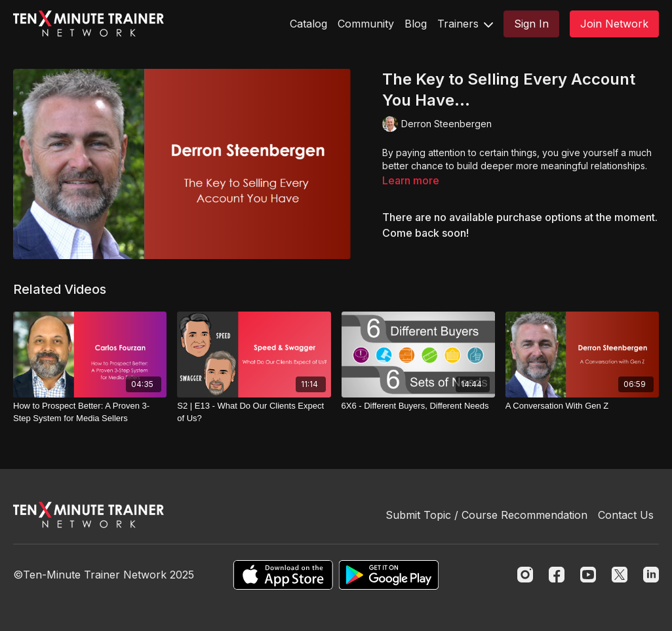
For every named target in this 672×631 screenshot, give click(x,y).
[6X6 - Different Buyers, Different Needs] (418, 406)
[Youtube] (588, 575)
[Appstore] (283, 575)
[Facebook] (557, 575)
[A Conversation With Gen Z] (582, 406)
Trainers (465, 24)
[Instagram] (525, 575)
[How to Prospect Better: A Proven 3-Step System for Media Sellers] (90, 412)
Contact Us (626, 515)
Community (366, 24)
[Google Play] (389, 575)
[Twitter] (620, 575)
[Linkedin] (651, 575)
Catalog (308, 24)
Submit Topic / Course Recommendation (486, 515)
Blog (416, 24)
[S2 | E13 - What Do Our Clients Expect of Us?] (254, 412)
